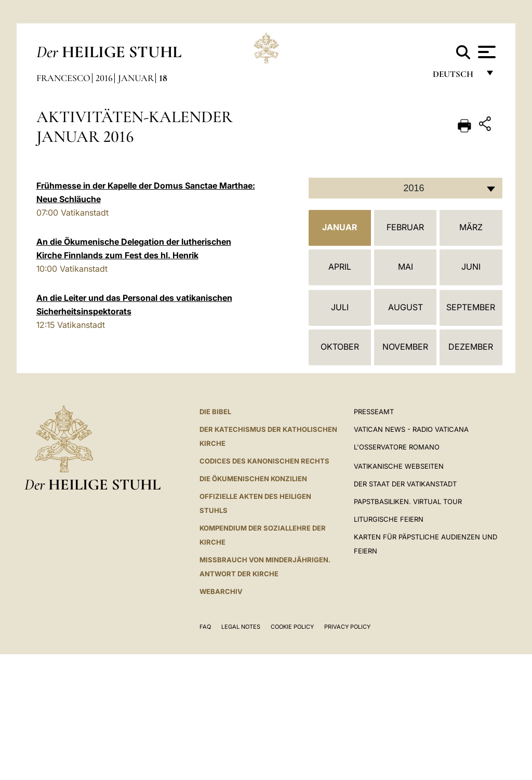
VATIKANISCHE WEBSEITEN (399, 466)
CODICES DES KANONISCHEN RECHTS (264, 461)
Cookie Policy (292, 627)
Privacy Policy (347, 627)
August (405, 307)
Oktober (340, 347)
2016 (104, 78)
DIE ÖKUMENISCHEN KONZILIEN (253, 479)
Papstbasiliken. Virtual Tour (408, 501)
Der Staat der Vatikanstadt (405, 484)
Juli (340, 307)
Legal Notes (241, 627)
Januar (136, 78)
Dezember (471, 347)
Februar (405, 227)
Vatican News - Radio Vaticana (411, 429)
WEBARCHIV (221, 591)
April (340, 267)
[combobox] (405, 188)
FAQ (205, 627)
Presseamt (374, 412)
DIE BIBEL (215, 412)
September (471, 307)
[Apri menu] (486, 52)
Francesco (63, 78)
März (471, 227)
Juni (471, 267)
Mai (405, 267)
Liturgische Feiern (389, 519)
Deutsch (456, 77)
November (405, 347)
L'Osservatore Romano (397, 447)
